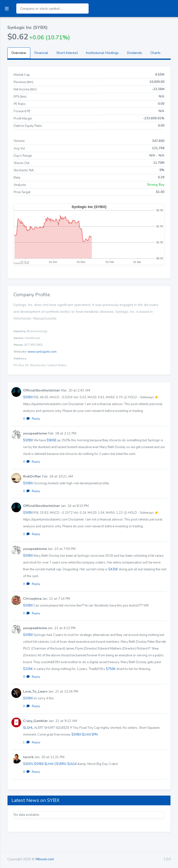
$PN (95, 735)
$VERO (61, 764)
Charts (155, 53)
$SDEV (28, 764)
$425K (113, 569)
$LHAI (86, 735)
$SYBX (28, 397)
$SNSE (51, 440)
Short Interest (67, 53)
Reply (36, 419)
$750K (111, 669)
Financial (41, 53)
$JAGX (72, 764)
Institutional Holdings (102, 53)
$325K (28, 669)
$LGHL (28, 728)
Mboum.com (45, 859)
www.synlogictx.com (42, 352)
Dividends (135, 53)
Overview (19, 53)
